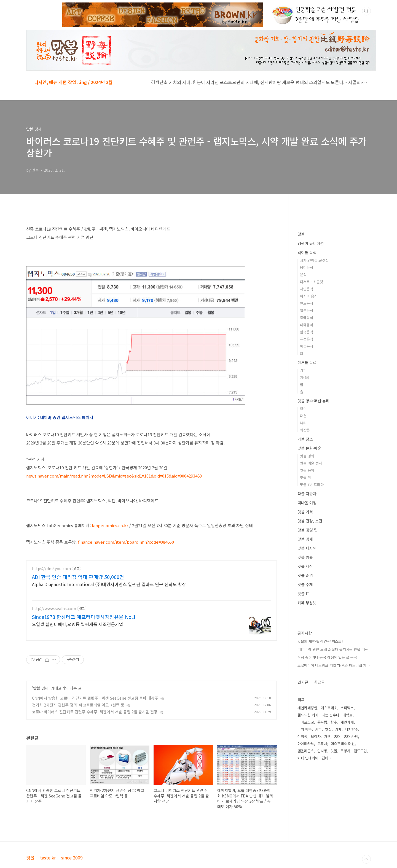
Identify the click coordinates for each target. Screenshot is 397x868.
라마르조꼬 (306, 722)
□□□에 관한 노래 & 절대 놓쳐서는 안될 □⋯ (333, 649)
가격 (327, 736)
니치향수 (352, 729)
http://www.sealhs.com (54, 609)
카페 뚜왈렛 (307, 603)
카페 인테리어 (308, 758)
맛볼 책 (305, 477)
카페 (338, 729)
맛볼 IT (304, 594)
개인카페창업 (307, 708)
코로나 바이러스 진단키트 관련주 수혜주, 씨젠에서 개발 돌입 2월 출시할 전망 (95, 712)
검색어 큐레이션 (311, 243)
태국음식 (307, 325)
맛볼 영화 (307, 456)
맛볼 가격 (305, 512)
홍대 (337, 736)
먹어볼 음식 (307, 252)
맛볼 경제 (41, 688)
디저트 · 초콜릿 (312, 282)
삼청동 (302, 736)
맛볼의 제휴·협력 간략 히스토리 (321, 641)
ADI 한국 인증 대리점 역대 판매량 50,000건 (78, 577)
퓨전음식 (307, 339)
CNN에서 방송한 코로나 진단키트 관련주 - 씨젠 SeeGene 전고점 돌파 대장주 (95, 698)
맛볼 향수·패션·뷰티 (313, 401)
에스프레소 (329, 708)
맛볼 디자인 (307, 548)
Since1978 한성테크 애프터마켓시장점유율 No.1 (84, 617)
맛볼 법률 (305, 557)
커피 (303, 370)
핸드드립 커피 (308, 715)
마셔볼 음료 (307, 362)
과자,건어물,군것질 (314, 260)
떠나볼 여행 (307, 503)
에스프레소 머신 (343, 744)
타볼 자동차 (307, 494)
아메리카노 (306, 744)
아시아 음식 (309, 296)
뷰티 (303, 423)
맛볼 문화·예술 (309, 448)
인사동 (322, 751)
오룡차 (322, 744)
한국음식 (307, 332)
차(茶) (305, 377)
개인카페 (347, 722)
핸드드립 (360, 751)
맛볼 (301, 234)
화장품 (305, 430)
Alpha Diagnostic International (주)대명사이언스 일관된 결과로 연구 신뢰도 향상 (109, 584)
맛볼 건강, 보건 (310, 521)
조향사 (345, 751)
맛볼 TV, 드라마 (312, 485)
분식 (303, 275)
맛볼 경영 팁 (308, 530)
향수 (303, 409)
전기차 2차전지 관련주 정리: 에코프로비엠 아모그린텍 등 (78, 705)
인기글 (303, 682)
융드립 (322, 722)
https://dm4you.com (51, 569)
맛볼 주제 (305, 584)
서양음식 (307, 289)
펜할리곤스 (306, 751)
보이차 (316, 736)
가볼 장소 (305, 439)
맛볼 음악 (307, 470)
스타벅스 (347, 708)
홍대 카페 (351, 736)
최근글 (319, 682)
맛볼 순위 (305, 575)
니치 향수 (305, 729)
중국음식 (307, 318)
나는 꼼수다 (331, 715)
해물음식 (307, 346)
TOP (366, 859)
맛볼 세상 (305, 566)
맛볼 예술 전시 (311, 463)
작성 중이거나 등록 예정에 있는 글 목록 (327, 657)
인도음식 (307, 303)
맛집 (328, 729)
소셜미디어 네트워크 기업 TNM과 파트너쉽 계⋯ (334, 665)
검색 (366, 11)
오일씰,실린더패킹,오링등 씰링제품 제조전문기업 (78, 624)
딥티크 (327, 758)
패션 (303, 416)
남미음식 (307, 267)
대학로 (348, 715)
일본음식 (307, 310)
